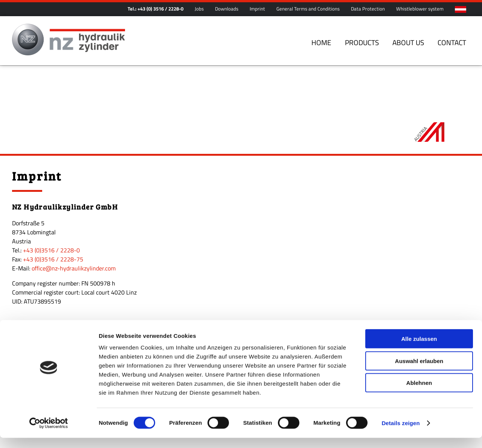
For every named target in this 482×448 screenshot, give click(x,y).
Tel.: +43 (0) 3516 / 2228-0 (156, 9)
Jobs (199, 9)
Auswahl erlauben (419, 371)
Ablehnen (419, 393)
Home (321, 42)
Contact (452, 42)
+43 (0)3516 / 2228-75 (53, 233)
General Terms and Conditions (308, 9)
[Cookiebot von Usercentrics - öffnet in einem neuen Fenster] (49, 433)
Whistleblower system (420, 9)
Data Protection (368, 9)
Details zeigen (400, 433)
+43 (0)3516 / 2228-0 (51, 224)
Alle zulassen (419, 349)
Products (362, 42)
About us (408, 42)
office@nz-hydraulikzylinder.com (74, 242)
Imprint (257, 9)
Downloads (227, 9)
